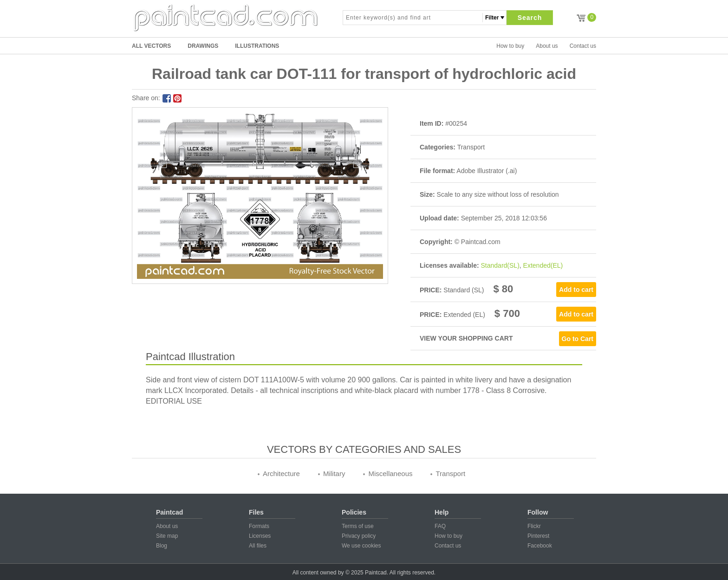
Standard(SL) (500, 265)
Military (334, 474)
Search (530, 18)
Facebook (540, 546)
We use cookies (361, 546)
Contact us (583, 46)
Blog (162, 546)
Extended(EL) (543, 265)
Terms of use (358, 526)
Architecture (281, 474)
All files (258, 546)
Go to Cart (578, 339)
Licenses (260, 536)
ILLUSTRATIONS (257, 46)
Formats (259, 526)
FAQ (440, 526)
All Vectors (151, 46)
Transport (450, 474)
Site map (167, 536)
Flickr (534, 526)
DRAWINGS (203, 46)
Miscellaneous (390, 474)
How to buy (510, 46)
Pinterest (538, 536)
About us (547, 46)
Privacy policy (359, 536)
